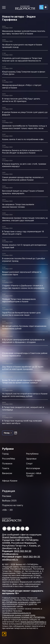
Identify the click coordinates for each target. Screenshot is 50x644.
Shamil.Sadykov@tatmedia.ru (17, 537)
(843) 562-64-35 (31, 557)
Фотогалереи (33, 468)
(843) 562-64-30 (23, 551)
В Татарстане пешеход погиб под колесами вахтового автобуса (22, 422)
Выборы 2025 (9, 501)
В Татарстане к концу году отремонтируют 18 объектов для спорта (23, 233)
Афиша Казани (10, 481)
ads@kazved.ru (10, 559)
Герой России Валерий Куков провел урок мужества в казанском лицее (21, 314)
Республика (32, 454)
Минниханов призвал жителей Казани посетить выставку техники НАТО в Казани (24, 32)
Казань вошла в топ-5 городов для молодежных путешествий (24, 246)
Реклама (7, 496)
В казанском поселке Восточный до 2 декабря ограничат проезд (24, 260)
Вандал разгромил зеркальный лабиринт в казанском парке (22, 273)
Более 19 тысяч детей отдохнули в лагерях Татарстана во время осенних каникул (22, 381)
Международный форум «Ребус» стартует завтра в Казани (22, 86)
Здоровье (31, 459)
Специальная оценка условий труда (19, 615)
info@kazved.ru (10, 554)
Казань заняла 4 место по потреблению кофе (23, 139)
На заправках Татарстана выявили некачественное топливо (18, 206)
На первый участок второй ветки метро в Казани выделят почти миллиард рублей (25, 395)
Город (5, 454)
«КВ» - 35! (7, 510)
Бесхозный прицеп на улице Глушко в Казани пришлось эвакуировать (23, 192)
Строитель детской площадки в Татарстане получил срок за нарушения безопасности (22, 59)
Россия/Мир (9, 459)
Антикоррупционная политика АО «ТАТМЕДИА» (24, 617)
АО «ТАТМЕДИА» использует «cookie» (19, 602)
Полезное (7, 464)
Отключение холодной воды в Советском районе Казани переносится (25, 354)
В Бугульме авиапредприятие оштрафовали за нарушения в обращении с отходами (23, 341)
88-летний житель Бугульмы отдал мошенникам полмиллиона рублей (24, 327)
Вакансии (7, 473)
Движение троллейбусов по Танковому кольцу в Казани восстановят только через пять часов (24, 127)
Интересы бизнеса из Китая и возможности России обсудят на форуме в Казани (22, 152)
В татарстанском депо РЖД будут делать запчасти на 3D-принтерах (21, 100)
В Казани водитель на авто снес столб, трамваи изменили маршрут (24, 165)
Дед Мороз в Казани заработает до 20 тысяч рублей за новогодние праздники (23, 368)
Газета (6, 468)
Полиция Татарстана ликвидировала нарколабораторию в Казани (19, 300)
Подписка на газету (13, 505)
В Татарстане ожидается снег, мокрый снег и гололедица (23, 408)
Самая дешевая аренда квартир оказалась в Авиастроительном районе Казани (23, 178)
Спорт (29, 464)
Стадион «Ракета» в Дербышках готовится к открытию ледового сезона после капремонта (23, 287)
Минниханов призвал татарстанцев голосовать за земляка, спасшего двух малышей (25, 219)
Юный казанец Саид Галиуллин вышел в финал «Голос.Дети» (24, 73)
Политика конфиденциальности (16, 613)
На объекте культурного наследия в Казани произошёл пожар (22, 46)
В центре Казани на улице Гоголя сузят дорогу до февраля (25, 113)
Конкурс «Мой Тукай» (34, 474)
